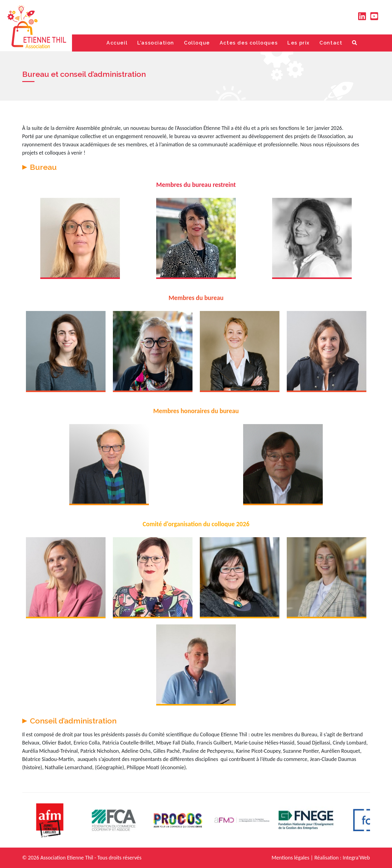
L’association (156, 43)
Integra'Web (356, 858)
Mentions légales (290, 858)
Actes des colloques (249, 43)
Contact (331, 43)
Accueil (117, 43)
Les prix (298, 43)
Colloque (197, 43)
